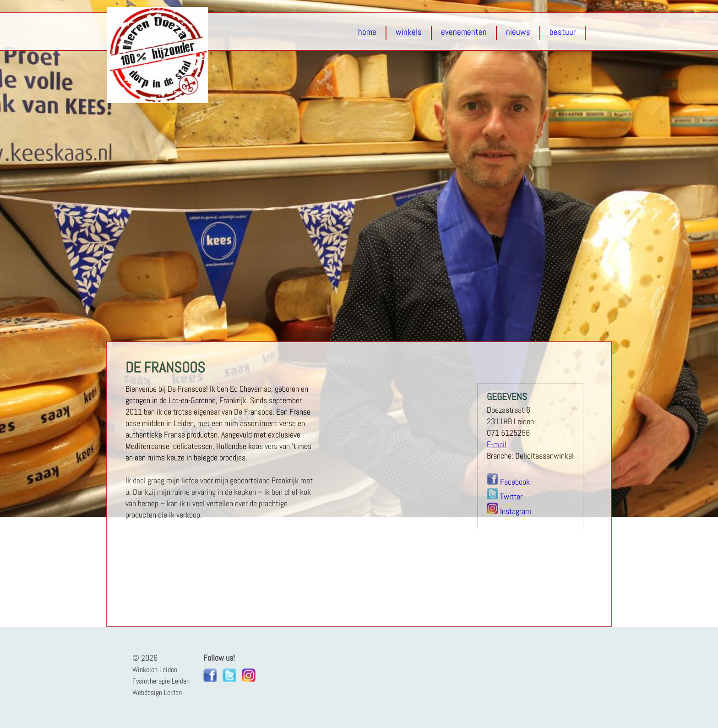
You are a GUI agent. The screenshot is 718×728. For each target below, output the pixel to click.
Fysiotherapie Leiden (161, 681)
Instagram (516, 511)
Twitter (511, 497)
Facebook (515, 482)
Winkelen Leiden (155, 670)
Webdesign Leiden (157, 692)
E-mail (497, 444)
